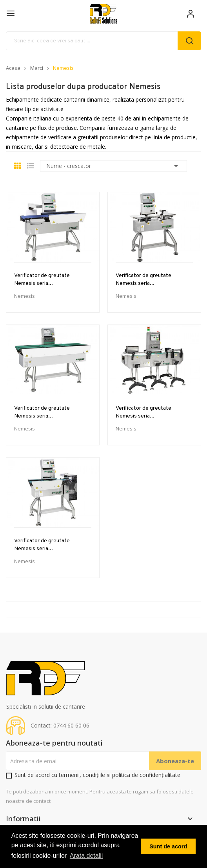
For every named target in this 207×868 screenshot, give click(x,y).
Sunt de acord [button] (168, 846)
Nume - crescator (113, 166)
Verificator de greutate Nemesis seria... (42, 280)
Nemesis (25, 296)
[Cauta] (103, 41)
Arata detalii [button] (86, 856)
